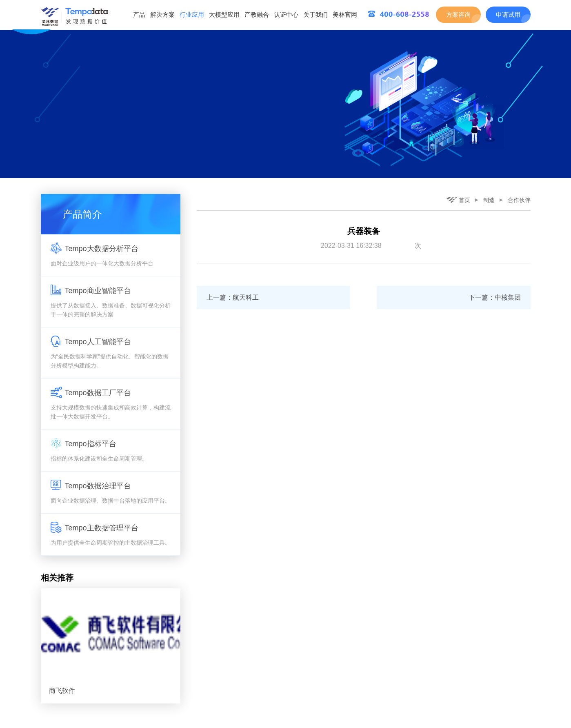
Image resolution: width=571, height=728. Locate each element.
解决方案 (162, 14)
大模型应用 (224, 14)
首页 (458, 200)
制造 (489, 200)
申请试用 (508, 14)
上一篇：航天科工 (233, 297)
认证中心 (286, 14)
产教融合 (257, 14)
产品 (139, 14)
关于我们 (315, 14)
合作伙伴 (519, 200)
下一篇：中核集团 (495, 297)
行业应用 (192, 14)
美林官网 (345, 14)
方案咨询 (458, 14)
